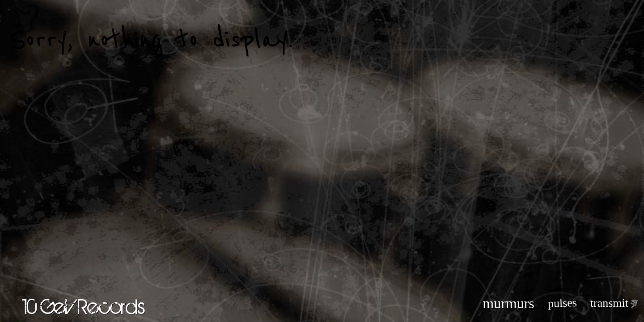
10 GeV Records (84, 306)
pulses (562, 303)
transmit (609, 303)
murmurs (508, 303)
